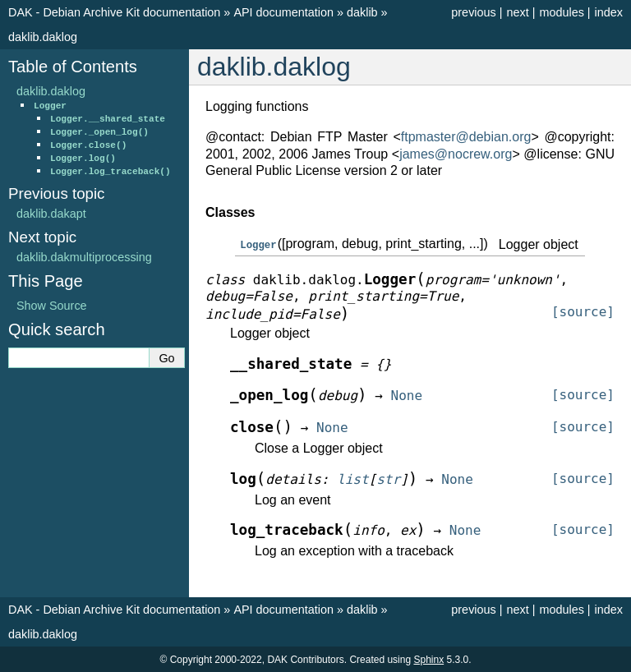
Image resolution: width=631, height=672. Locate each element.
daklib (362, 12)
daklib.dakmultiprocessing (84, 257)
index (609, 12)
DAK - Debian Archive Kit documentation (114, 12)
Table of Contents (73, 67)
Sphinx (428, 659)
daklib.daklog (43, 37)
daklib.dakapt (51, 214)
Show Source (52, 306)
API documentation (283, 12)
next (517, 12)
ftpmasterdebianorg (466, 137)
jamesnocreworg (456, 154)
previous (473, 12)
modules (561, 12)
